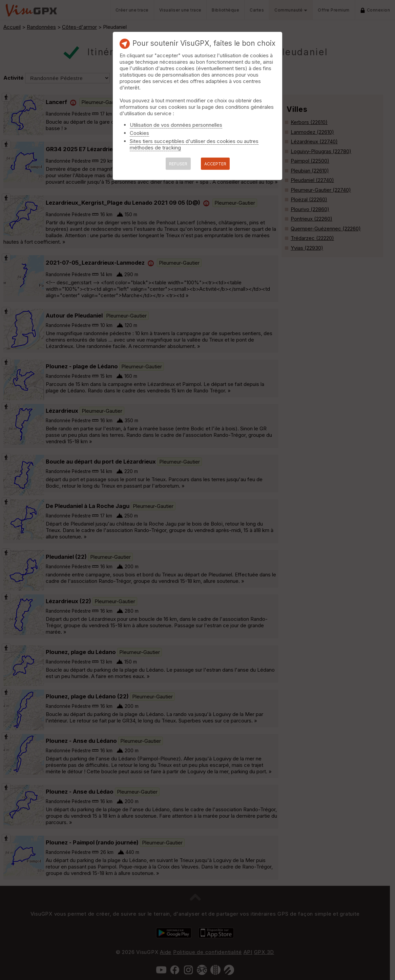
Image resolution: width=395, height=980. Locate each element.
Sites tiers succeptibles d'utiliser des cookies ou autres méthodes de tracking (194, 144)
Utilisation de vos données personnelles (176, 125)
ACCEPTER (215, 164)
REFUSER (178, 164)
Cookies (139, 133)
